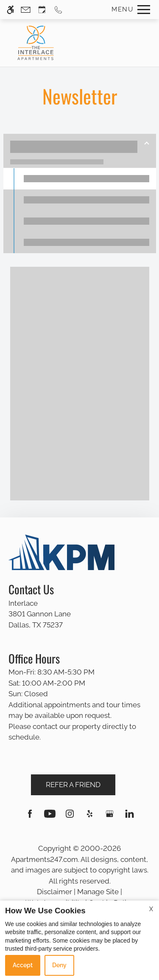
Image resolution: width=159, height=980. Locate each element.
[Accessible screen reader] (10, 10)
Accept (23, 965)
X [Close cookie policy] (151, 909)
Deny (59, 965)
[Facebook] (30, 817)
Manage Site (98, 892)
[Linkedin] (130, 817)
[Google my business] (110, 817)
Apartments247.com (45, 859)
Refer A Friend (73, 785)
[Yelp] (90, 817)
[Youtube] (50, 817)
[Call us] (58, 10)
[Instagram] (70, 817)
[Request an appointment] (42, 10)
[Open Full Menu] (129, 10)
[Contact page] (26, 10)
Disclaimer (54, 892)
